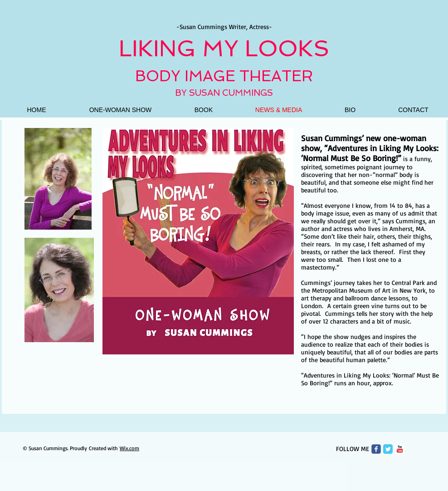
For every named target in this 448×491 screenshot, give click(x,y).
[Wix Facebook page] (376, 449)
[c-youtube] (400, 449)
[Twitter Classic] (388, 449)
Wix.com (129, 448)
